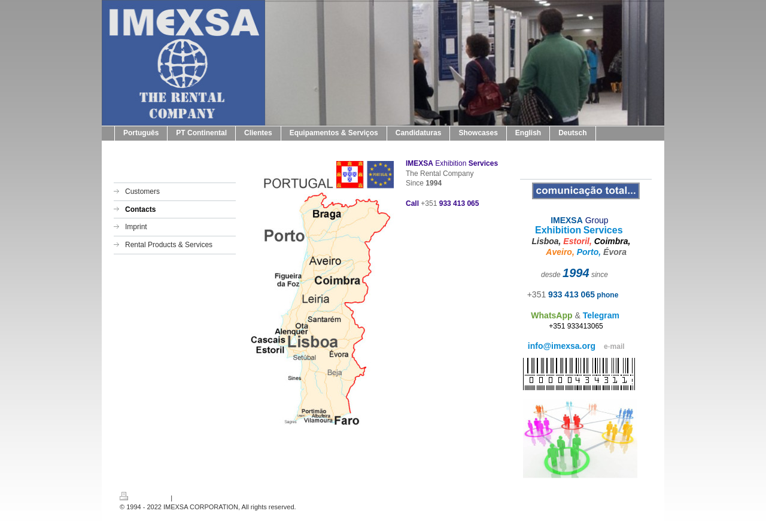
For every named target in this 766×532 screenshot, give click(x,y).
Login (638, 496)
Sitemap (186, 498)
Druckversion (144, 498)
